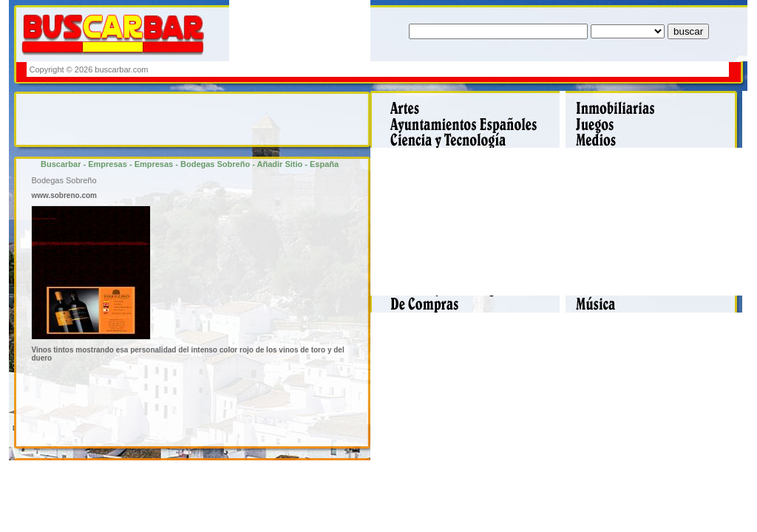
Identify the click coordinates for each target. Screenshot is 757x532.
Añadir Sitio (280, 164)
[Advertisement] (458, 69)
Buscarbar (61, 164)
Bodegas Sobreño (215, 164)
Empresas (108, 164)
